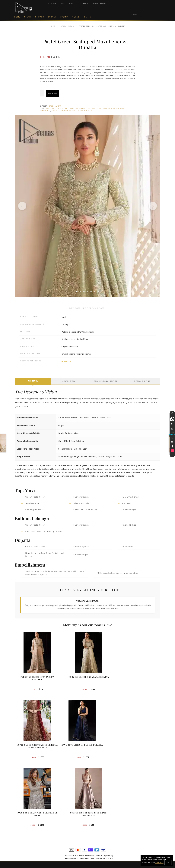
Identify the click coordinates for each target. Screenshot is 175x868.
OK (168, 863)
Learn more (159, 863)
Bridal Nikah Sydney (137, 817)
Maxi (62, 4)
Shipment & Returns (23, 831)
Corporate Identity (22, 813)
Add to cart (52, 94)
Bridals (39, 17)
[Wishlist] (172, 438)
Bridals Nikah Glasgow (138, 826)
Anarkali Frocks (99, 4)
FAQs (17, 840)
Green (82, 108)
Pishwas (71, 4)
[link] (172, 419)
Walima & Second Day (81, 111)
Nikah (28, 17)
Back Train (83, 4)
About (17, 808)
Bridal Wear (67, 26)
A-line (55, 831)
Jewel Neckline (93, 108)
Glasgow (94, 826)
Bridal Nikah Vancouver (139, 822)
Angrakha (52, 4)
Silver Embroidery (60, 111)
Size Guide (19, 849)
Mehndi (76, 17)
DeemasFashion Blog (138, 831)
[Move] (172, 413)
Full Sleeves (72, 108)
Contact (18, 844)
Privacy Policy (21, 822)
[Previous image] (22, 206)
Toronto (94, 817)
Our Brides (57, 808)
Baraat (52, 17)
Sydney (94, 813)
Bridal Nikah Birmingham (139, 813)
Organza (121, 108)
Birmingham (96, 808)
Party (88, 17)
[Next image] (153, 206)
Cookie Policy (21, 826)
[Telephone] (172, 424)
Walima (64, 17)
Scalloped (45, 111)
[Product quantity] (42, 93)
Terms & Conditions (23, 835)
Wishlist (18, 853)
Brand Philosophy (22, 817)
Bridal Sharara (59, 813)
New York (95, 822)
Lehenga (106, 108)
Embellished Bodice (54, 108)
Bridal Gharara (59, 817)
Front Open (58, 822)
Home (17, 17)
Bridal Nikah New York (138, 808)
